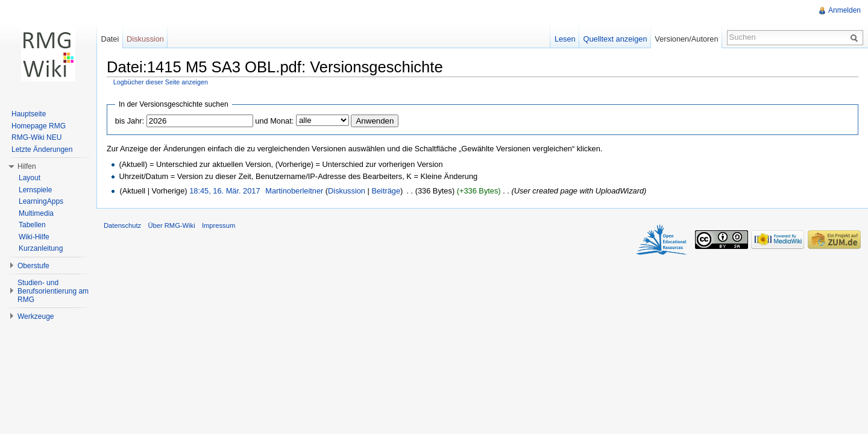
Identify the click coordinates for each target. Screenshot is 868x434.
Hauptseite (29, 114)
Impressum (219, 225)
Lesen (565, 39)
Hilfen (27, 166)
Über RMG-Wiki (171, 225)
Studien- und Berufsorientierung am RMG (53, 291)
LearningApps (41, 201)
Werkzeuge (36, 316)
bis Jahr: (130, 121)
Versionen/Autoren (686, 39)
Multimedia (36, 213)
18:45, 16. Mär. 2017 (225, 191)
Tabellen (32, 225)
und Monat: (274, 121)
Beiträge (386, 191)
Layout (30, 178)
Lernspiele (35, 190)
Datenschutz (122, 225)
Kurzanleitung (41, 248)
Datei (110, 39)
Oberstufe (33, 266)
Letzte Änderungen (42, 149)
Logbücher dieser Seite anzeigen (161, 82)
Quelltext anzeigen (615, 39)
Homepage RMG (39, 126)
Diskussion (347, 191)
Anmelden (844, 10)
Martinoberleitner (294, 191)
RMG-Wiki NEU (36, 137)
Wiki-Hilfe (34, 237)
